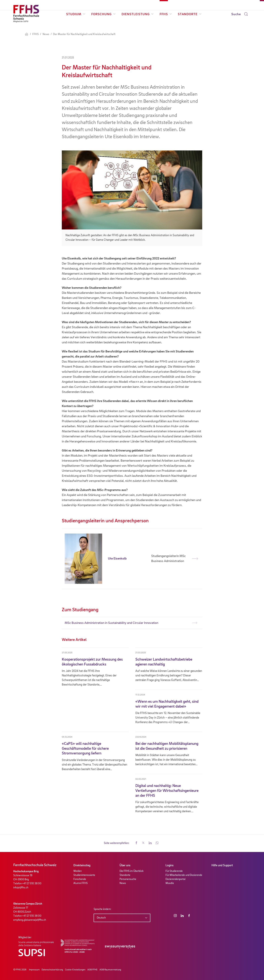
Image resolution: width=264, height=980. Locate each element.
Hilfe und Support (222, 865)
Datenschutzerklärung (52, 970)
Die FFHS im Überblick (132, 871)
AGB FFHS (92, 970)
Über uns (125, 865)
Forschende (80, 879)
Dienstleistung (138, 14)
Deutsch (101, 918)
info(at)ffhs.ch (21, 888)
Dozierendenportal (176, 879)
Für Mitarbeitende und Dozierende (184, 875)
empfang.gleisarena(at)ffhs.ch (30, 920)
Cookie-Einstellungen (75, 970)
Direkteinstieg (82, 865)
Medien (78, 871)
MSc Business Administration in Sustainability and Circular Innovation (111, 623)
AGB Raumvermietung (110, 970)
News (123, 883)
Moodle (170, 883)
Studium (76, 14)
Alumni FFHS (81, 883)
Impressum (34, 970)
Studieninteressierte (84, 875)
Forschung (103, 14)
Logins (170, 865)
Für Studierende (174, 871)
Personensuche (128, 879)
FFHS (166, 14)
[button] (136, 843)
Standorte (190, 14)
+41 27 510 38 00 (32, 884)
